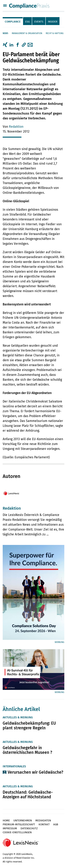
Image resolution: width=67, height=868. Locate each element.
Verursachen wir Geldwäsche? (35, 772)
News (5, 33)
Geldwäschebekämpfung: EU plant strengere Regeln (29, 726)
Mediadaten (43, 820)
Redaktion (16, 127)
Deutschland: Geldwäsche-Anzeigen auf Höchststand (28, 795)
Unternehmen (23, 820)
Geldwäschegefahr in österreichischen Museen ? (27, 750)
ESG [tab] (27, 22)
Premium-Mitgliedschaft (19, 824)
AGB (56, 824)
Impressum (10, 828)
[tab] (13, 21)
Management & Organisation (27, 33)
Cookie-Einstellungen (17, 832)
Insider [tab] (53, 22)
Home (6, 820)
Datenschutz (29, 828)
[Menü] (5, 6)
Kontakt (44, 824)
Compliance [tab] (13, 22)
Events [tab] (39, 22)
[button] (24, 45)
